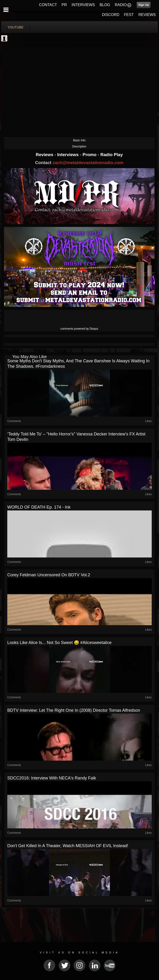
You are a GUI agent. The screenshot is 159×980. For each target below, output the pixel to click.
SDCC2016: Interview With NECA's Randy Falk (52, 778)
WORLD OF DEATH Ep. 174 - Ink (39, 507)
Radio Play (112, 155)
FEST (129, 15)
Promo (90, 155)
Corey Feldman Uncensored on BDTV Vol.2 (49, 575)
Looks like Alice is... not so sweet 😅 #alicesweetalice (59, 643)
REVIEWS (147, 15)
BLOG (105, 5)
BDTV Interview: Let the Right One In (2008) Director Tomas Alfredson (74, 710)
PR (64, 5)
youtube (16, 27)
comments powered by (79, 329)
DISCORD (111, 15)
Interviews (68, 155)
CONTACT (48, 5)
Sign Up (144, 5)
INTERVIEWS (83, 5)
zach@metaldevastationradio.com (88, 163)
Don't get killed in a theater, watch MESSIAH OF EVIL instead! (68, 846)
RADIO (121, 5)
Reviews (45, 155)
